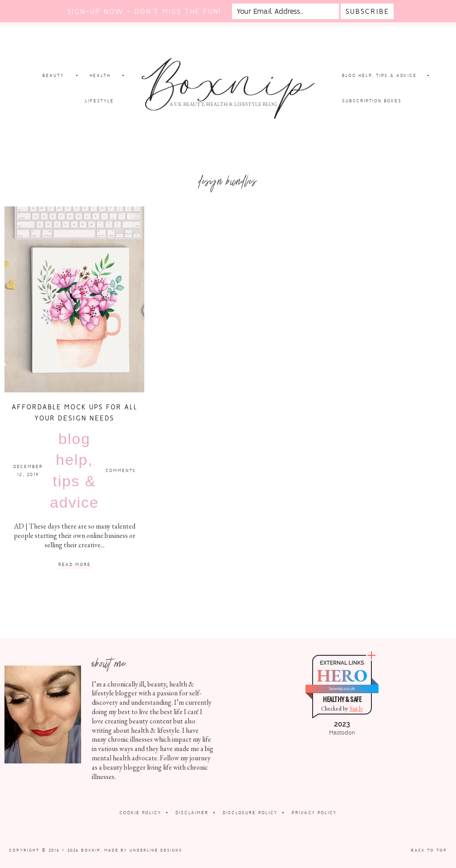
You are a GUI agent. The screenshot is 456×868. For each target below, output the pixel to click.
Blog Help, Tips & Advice (74, 470)
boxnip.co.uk (342, 688)
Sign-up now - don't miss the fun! (144, 11)
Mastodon (342, 733)
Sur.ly (356, 709)
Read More (75, 565)
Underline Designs (156, 850)
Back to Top (429, 850)
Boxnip (91, 850)
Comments (121, 470)
